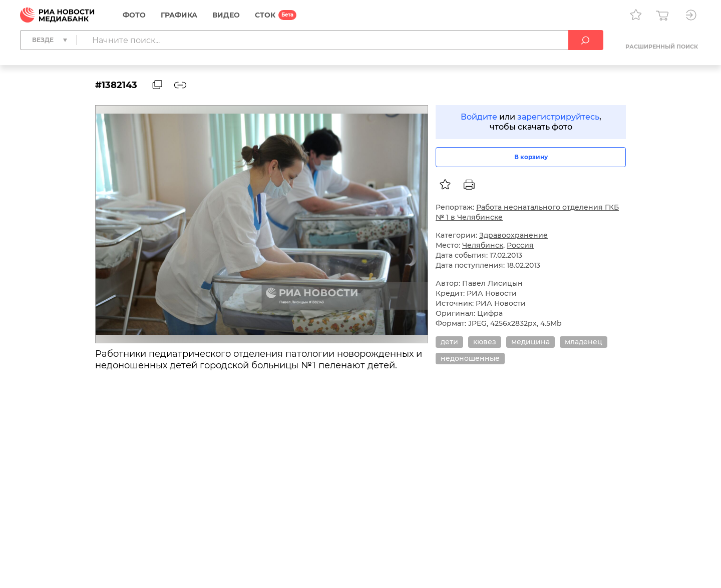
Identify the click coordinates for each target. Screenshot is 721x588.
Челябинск (483, 245)
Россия (520, 245)
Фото (134, 15)
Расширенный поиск (662, 47)
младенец (584, 342)
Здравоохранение (513, 235)
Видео (226, 15)
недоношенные (470, 358)
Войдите (479, 117)
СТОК (265, 15)
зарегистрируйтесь (558, 117)
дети (449, 342)
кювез (485, 342)
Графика (179, 15)
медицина (530, 342)
